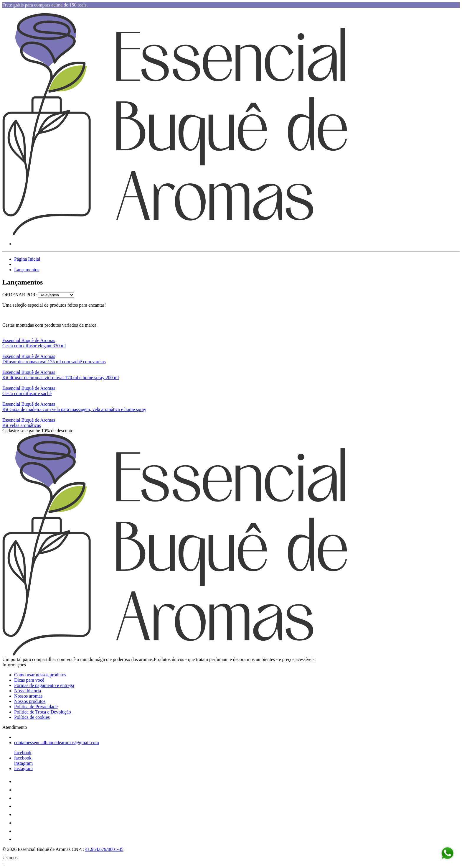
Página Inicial (27, 259)
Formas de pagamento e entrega (44, 685)
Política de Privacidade (36, 707)
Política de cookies (32, 717)
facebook (23, 753)
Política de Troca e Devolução (43, 712)
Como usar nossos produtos (40, 675)
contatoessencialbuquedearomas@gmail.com (57, 743)
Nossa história (28, 691)
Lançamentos (27, 270)
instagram (23, 763)
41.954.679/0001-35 (104, 849)
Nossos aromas (28, 696)
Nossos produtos (30, 701)
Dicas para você (29, 680)
